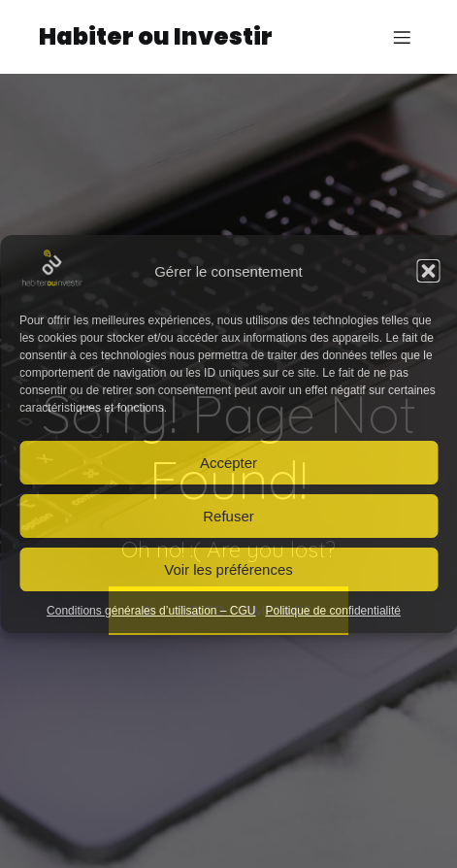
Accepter (228, 463)
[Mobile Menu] (402, 37)
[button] (428, 271)
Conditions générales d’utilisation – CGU (151, 611)
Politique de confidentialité (333, 611)
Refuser (228, 516)
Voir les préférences (228, 569)
